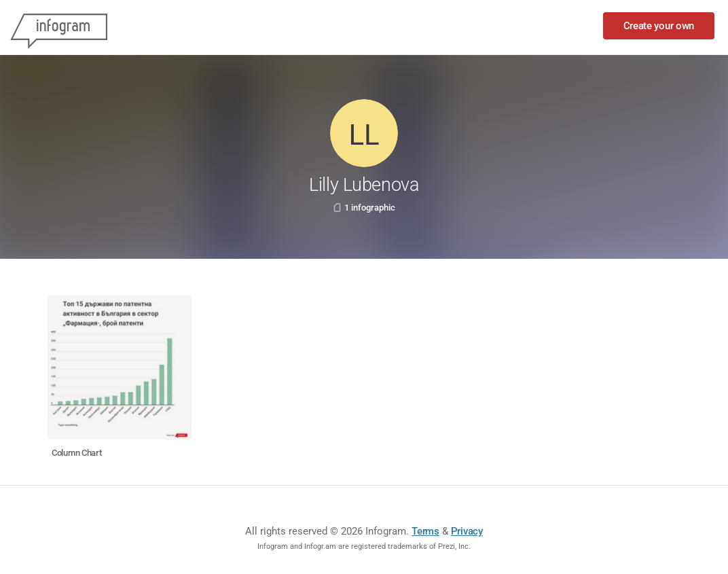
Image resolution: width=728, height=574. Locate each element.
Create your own (659, 26)
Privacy (467, 531)
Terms (425, 531)
